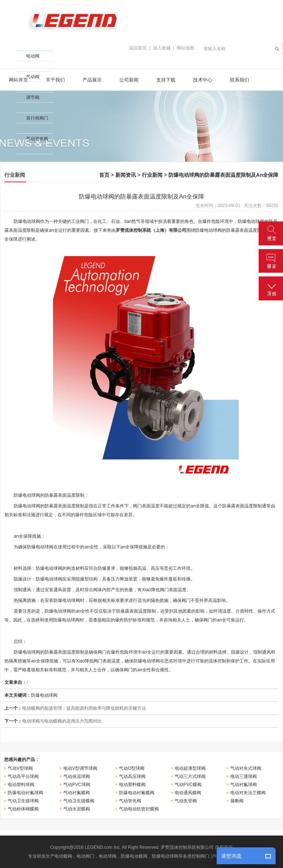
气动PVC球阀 (77, 785)
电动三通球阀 (244, 776)
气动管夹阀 (130, 801)
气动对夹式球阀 (246, 768)
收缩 (6, 68)
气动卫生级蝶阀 (79, 801)
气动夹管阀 (186, 801)
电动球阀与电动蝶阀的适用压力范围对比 (62, 721)
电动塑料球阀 (21, 785)
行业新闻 (152, 175)
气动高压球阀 (132, 776)
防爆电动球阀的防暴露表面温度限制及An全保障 (223, 175)
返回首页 (138, 48)
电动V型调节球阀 (80, 768)
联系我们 (240, 80)
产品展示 (92, 80)
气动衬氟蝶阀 (77, 793)
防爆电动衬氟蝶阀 (137, 793)
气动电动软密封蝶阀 (139, 809)
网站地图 (185, 48)
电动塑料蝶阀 (132, 785)
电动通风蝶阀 (188, 793)
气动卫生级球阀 (23, 801)
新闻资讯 (126, 175)
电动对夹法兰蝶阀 (248, 793)
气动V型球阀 (20, 768)
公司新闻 (129, 80)
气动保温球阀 (77, 776)
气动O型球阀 (132, 768)
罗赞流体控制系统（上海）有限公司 (151, 230)
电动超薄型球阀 (190, 768)
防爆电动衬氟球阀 (25, 793)
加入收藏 (162, 48)
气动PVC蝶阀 (188, 785)
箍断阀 (237, 801)
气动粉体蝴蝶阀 (23, 809)
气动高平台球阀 (23, 776)
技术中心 (203, 80)
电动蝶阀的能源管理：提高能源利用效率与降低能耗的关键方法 (84, 708)
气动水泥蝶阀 (77, 809)
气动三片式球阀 (190, 776)
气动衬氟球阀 (244, 785)
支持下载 (166, 80)
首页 (104, 175)
